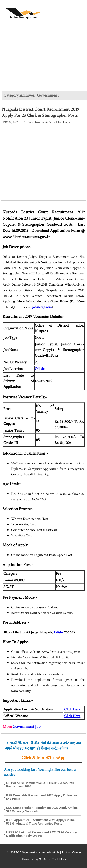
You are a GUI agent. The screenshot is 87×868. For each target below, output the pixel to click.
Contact (77, 852)
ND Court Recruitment (35, 122)
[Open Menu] (70, 11)
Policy (66, 852)
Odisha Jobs (54, 122)
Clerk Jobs (67, 122)
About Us (53, 852)
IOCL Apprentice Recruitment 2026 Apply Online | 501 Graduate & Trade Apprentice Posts (41, 822)
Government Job (27, 727)
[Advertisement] (43, 58)
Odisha (40, 369)
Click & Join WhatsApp (43, 758)
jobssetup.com (42, 307)
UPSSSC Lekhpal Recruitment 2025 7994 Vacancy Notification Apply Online (41, 834)
